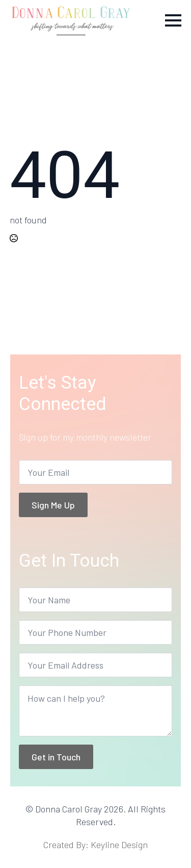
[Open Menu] (173, 20)
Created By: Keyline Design (95, 845)
